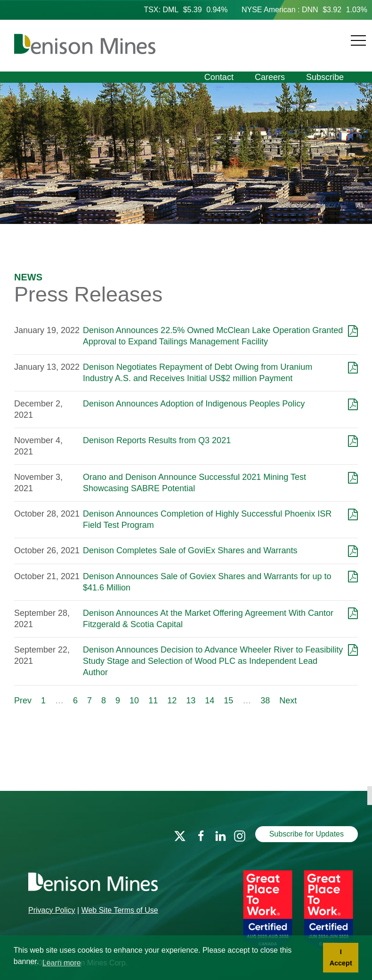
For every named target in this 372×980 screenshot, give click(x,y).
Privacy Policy (52, 910)
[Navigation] (262, 35)
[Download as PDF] (353, 330)
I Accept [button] (341, 957)
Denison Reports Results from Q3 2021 (157, 440)
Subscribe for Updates (307, 834)
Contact (219, 77)
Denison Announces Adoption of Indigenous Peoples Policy (194, 404)
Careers (270, 77)
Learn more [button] (62, 963)
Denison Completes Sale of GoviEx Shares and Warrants (190, 550)
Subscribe (325, 77)
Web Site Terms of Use (120, 910)
